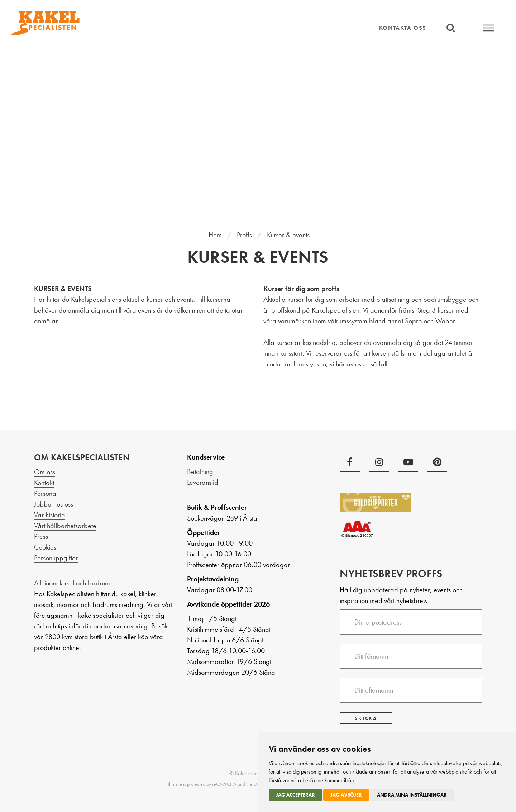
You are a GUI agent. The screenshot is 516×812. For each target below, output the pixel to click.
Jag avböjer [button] (346, 795)
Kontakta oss (403, 28)
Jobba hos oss (54, 504)
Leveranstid (203, 482)
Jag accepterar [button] (295, 795)
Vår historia (50, 515)
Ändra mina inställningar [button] (412, 795)
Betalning (200, 471)
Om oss (45, 472)
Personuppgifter (56, 558)
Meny (488, 28)
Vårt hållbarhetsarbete (65, 526)
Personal (46, 493)
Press (41, 536)
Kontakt (44, 483)
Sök (451, 28)
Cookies (45, 547)
